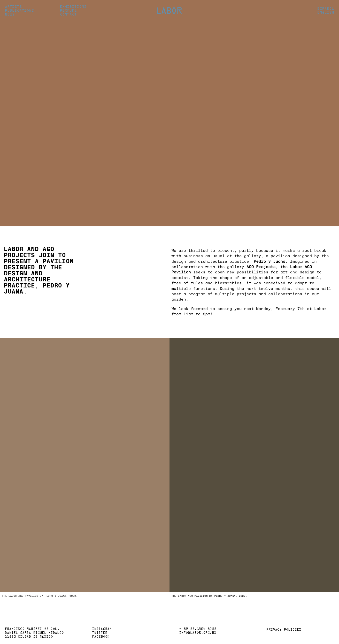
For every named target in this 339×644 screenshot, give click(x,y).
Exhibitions (73, 7)
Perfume (68, 11)
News (10, 15)
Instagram (102, 629)
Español (326, 9)
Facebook (101, 637)
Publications (19, 11)
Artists (13, 7)
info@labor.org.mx (198, 633)
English (326, 13)
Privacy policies (284, 630)
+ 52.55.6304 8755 (198, 629)
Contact (68, 15)
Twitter (100, 633)
